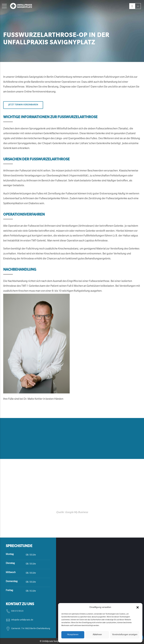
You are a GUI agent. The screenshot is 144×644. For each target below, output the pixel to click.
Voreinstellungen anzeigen (125, 635)
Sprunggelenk (37, 129)
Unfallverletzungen (20, 194)
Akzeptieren (73, 635)
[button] (138, 607)
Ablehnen (97, 635)
